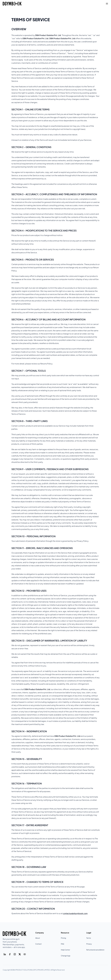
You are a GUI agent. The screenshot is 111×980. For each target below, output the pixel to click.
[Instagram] (15, 954)
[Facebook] (10, 954)
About (38, 938)
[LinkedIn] (5, 954)
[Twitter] (20, 954)
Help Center (65, 950)
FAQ (62, 944)
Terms (89, 938)
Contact (38, 944)
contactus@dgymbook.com (75, 913)
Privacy (89, 944)
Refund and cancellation (95, 950)
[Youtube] (25, 954)
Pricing (63, 938)
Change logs (66, 956)
